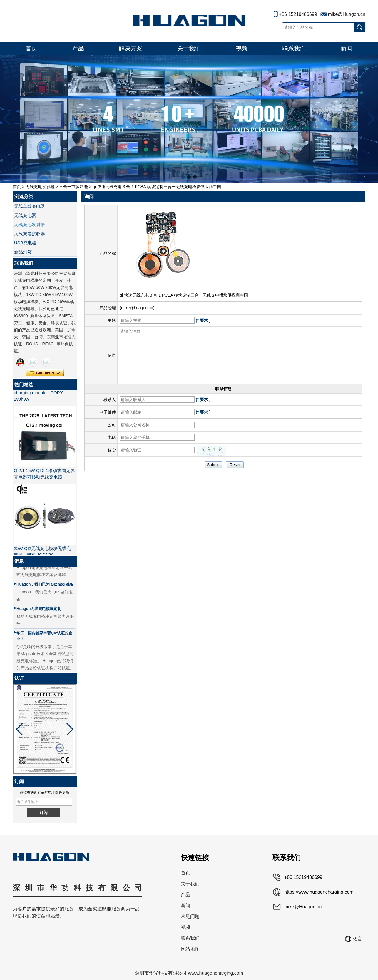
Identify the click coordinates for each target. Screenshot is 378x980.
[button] (183, 177)
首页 (31, 48)
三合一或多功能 (73, 187)
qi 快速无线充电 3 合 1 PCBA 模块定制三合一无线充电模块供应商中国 (184, 295)
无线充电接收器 (30, 234)
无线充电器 (25, 215)
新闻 (347, 48)
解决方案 (131, 48)
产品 (78, 48)
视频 (242, 48)
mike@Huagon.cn (347, 14)
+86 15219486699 (298, 14)
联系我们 (294, 48)
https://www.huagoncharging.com (319, 892)
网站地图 (190, 949)
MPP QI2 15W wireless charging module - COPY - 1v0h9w (40, 394)
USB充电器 (25, 243)
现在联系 (45, 373)
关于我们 (189, 48)
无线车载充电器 (30, 206)
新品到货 (23, 252)
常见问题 (190, 916)
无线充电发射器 (40, 187)
